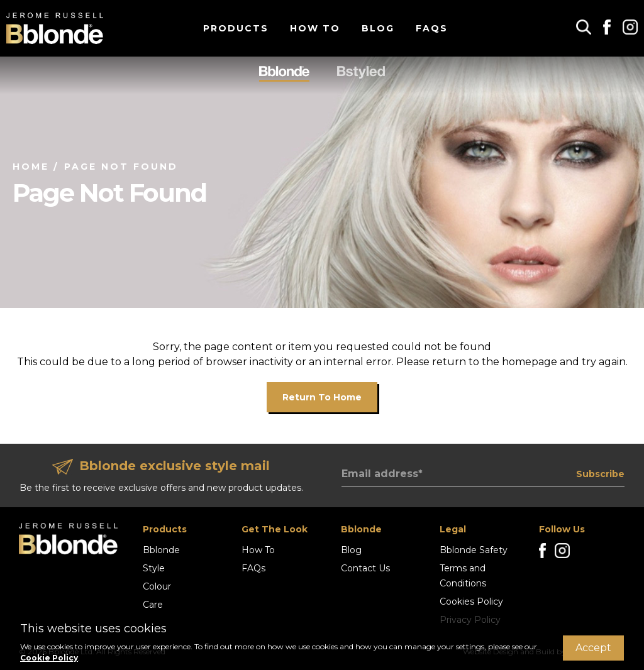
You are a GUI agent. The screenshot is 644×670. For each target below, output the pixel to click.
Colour (157, 586)
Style (154, 568)
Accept (593, 648)
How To (315, 28)
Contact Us (365, 568)
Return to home (322, 397)
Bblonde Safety (474, 550)
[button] (584, 27)
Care (153, 605)
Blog (378, 28)
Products (236, 28)
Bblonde (161, 550)
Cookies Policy (471, 601)
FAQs (432, 28)
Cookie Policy (49, 658)
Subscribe (600, 474)
